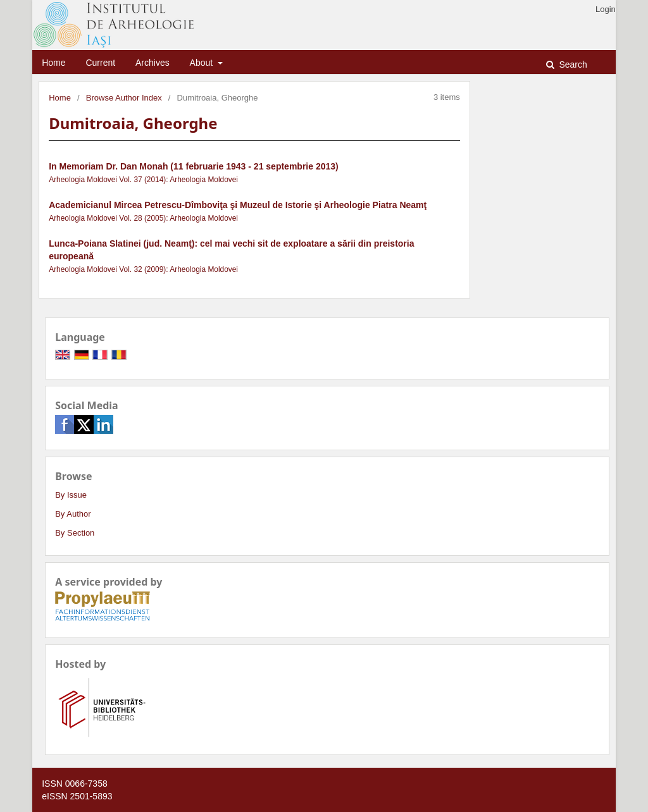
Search (572, 65)
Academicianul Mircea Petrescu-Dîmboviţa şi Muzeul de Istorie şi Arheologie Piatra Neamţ (238, 205)
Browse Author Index (124, 98)
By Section (75, 533)
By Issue (71, 495)
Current (100, 63)
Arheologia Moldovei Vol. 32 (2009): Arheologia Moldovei (143, 269)
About (202, 63)
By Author (73, 514)
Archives (153, 63)
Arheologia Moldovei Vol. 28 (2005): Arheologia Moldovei (143, 218)
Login (606, 9)
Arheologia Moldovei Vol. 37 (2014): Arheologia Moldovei (143, 180)
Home (53, 63)
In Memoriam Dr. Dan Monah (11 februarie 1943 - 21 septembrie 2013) (194, 166)
